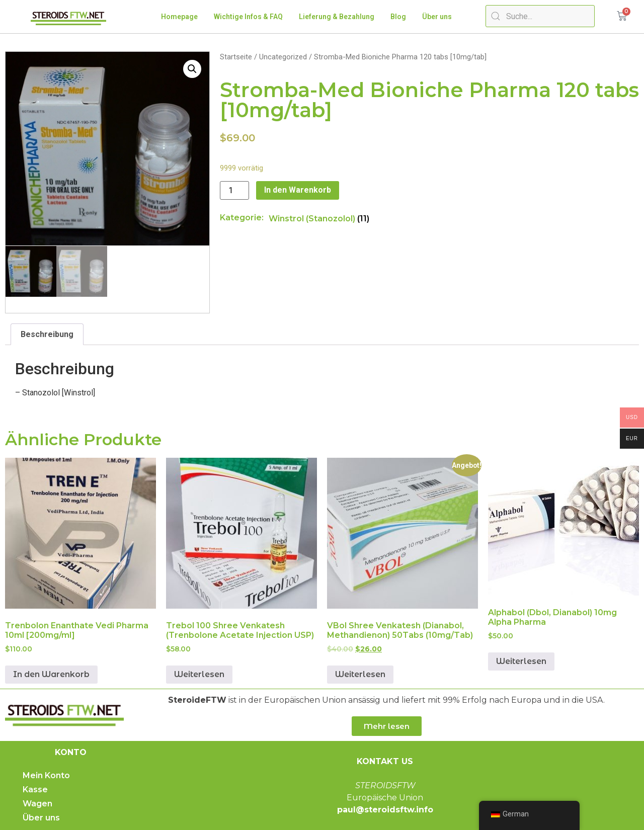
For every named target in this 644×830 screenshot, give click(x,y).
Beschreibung (47, 334)
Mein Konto (46, 775)
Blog (398, 17)
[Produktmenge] (234, 190)
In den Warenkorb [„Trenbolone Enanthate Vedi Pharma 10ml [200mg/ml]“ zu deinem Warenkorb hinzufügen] (51, 674)
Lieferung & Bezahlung (337, 17)
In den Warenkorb (298, 190)
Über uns (437, 17)
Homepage (179, 17)
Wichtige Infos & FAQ (248, 17)
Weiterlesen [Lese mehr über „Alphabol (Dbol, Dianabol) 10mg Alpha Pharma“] (521, 661)
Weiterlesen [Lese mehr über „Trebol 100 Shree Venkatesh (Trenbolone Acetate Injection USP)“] (199, 674)
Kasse (35, 790)
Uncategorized (283, 57)
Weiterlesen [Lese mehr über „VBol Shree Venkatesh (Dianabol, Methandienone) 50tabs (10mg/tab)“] (360, 674)
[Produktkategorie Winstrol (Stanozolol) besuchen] (319, 219)
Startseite (236, 57)
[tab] (47, 334)
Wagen (37, 804)
